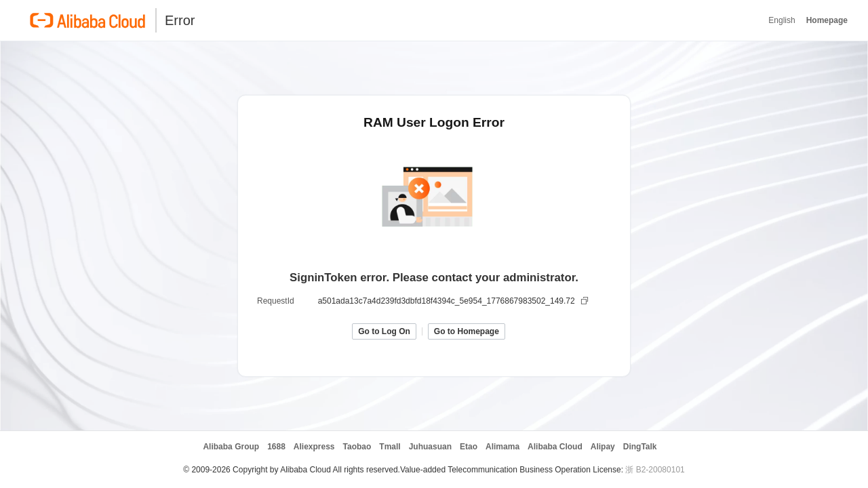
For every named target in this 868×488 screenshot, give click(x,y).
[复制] (586, 301)
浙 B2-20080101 (655, 470)
